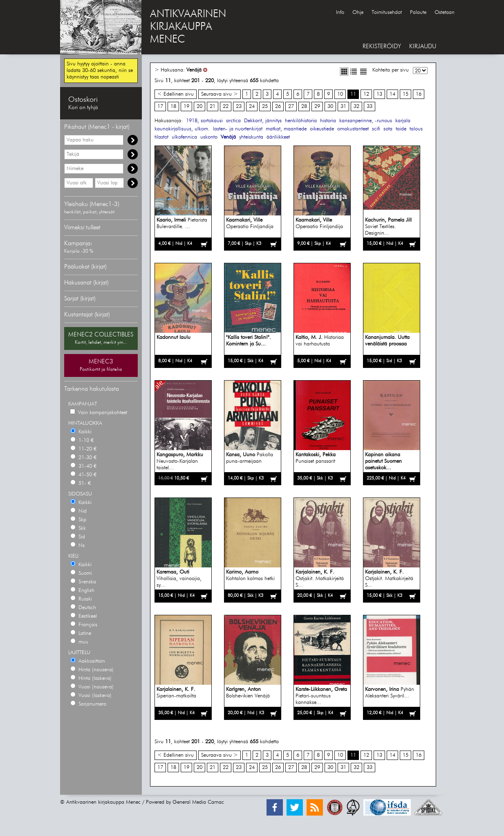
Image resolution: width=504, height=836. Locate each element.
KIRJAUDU (423, 46)
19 (186, 106)
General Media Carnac (198, 802)
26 (278, 106)
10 (340, 94)
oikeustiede (322, 129)
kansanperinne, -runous (366, 121)
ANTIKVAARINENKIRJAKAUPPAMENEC (188, 27)
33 (370, 106)
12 (366, 94)
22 (226, 106)
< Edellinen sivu (176, 94)
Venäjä (194, 70)
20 (199, 106)
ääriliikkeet (278, 137)
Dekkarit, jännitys (263, 121)
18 (173, 106)
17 (160, 106)
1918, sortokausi (204, 121)
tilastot (161, 137)
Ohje (358, 12)
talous (416, 129)
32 (356, 106)
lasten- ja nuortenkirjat (238, 129)
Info (340, 12)
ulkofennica (184, 137)
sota (388, 129)
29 (317, 106)
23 (239, 106)
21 (213, 106)
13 (379, 94)
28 (304, 106)
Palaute (418, 12)
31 (343, 106)
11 (353, 94)
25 (265, 106)
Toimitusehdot (387, 12)
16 (419, 94)
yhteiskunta (251, 137)
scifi (376, 129)
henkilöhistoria (301, 121)
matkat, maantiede (286, 129)
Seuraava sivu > (220, 94)
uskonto (209, 137)
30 (330, 106)
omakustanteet (353, 129)
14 (392, 94)
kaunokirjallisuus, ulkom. (182, 129)
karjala (403, 121)
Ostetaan (445, 12)
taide (401, 129)
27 (291, 106)
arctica (233, 121)
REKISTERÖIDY (382, 46)
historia (328, 121)
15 (405, 94)
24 (252, 106)
